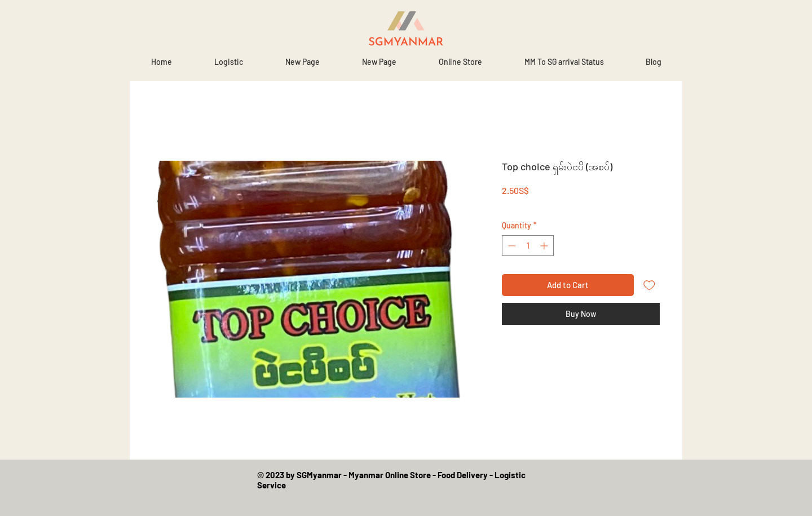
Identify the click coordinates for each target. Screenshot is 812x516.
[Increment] (545, 246)
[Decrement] (511, 246)
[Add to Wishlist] (649, 285)
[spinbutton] (528, 246)
